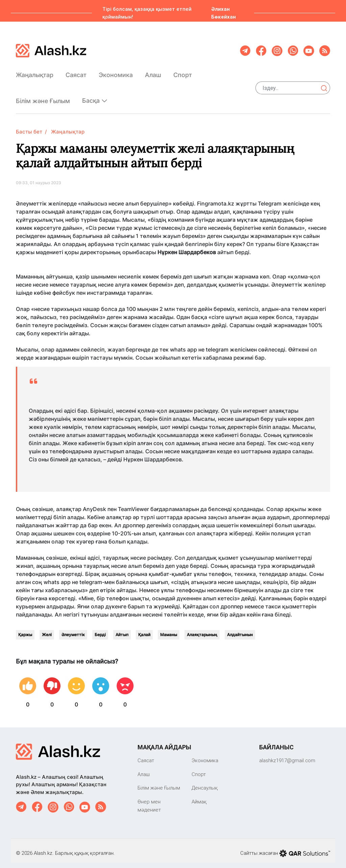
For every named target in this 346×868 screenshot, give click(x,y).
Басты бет (29, 126)
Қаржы (25, 629)
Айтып (122, 629)
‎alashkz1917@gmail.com (287, 755)
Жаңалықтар (35, 72)
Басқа (95, 98)
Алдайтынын (240, 629)
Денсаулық (205, 782)
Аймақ (199, 796)
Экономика (116, 72)
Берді (100, 629)
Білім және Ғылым (43, 98)
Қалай (144, 629)
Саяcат (76, 72)
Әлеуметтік (73, 629)
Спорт (183, 72)
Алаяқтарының (202, 629)
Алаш (153, 72)
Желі (47, 629)
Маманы (169, 629)
